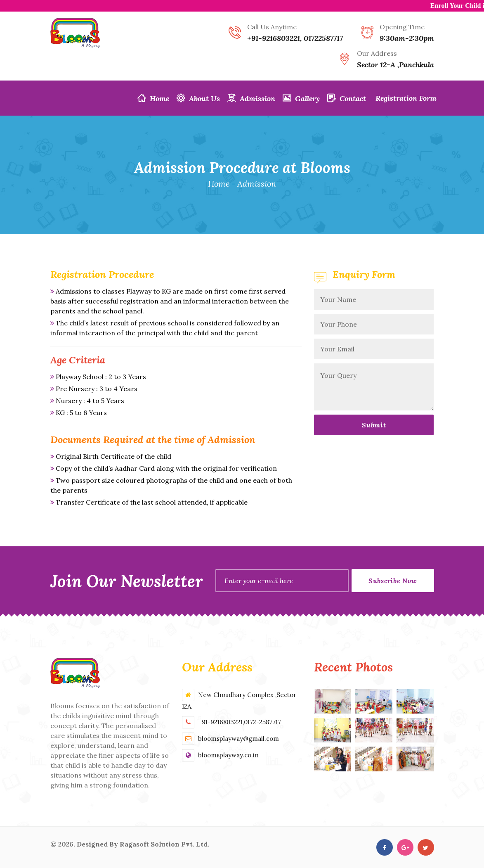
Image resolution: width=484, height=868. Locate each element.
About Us (198, 98)
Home (153, 98)
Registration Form (405, 98)
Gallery (301, 98)
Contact (347, 98)
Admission (251, 98)
